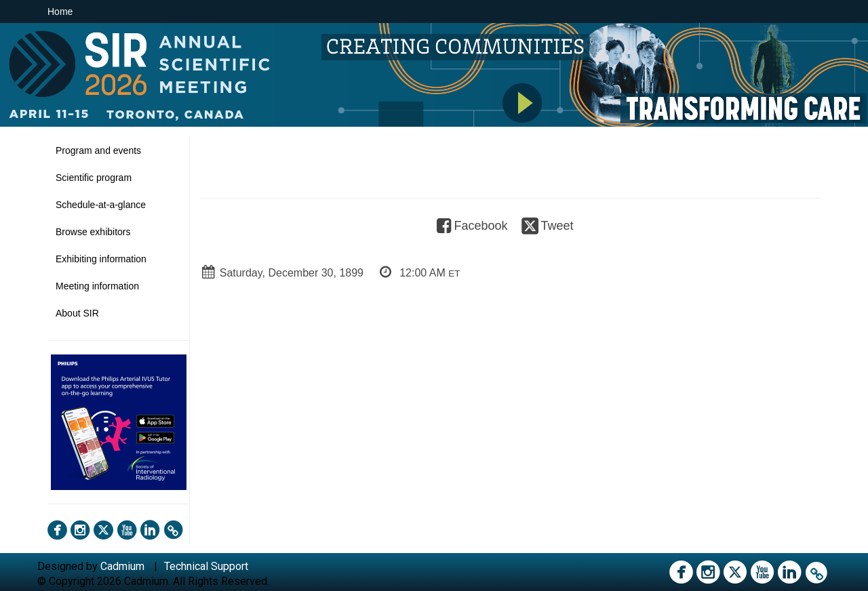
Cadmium (122, 566)
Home (60, 12)
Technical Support (206, 566)
